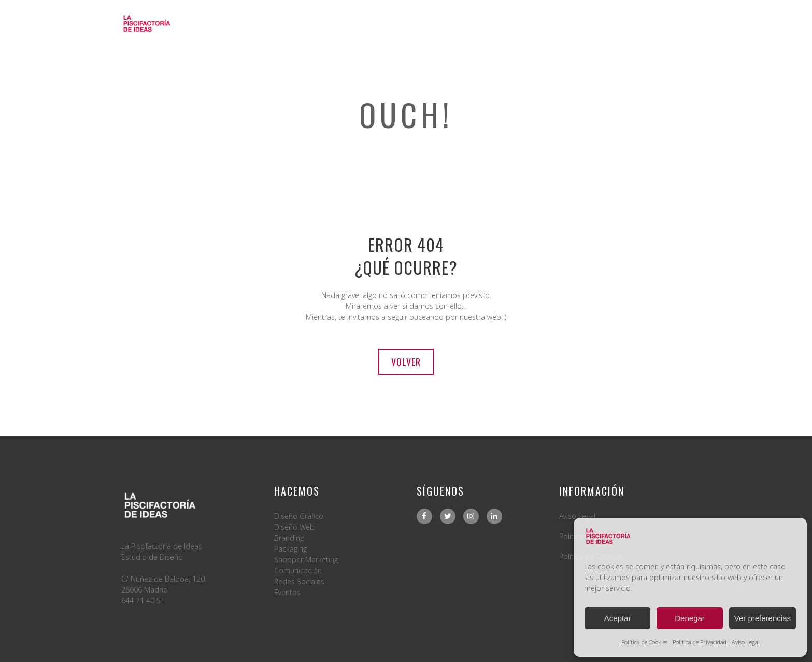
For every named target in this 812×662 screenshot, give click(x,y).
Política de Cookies (644, 642)
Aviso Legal (746, 642)
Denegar (690, 618)
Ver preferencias (763, 618)
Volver (406, 362)
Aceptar (618, 618)
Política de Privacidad (700, 642)
